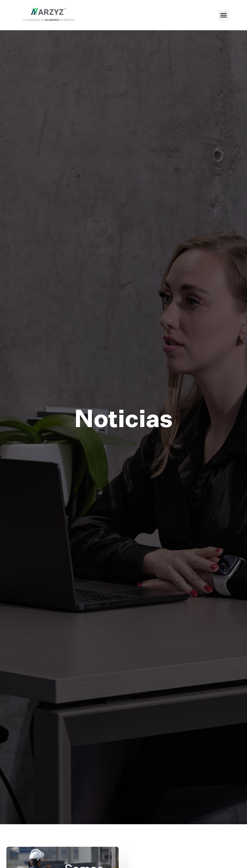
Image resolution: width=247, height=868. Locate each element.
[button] (224, 15)
